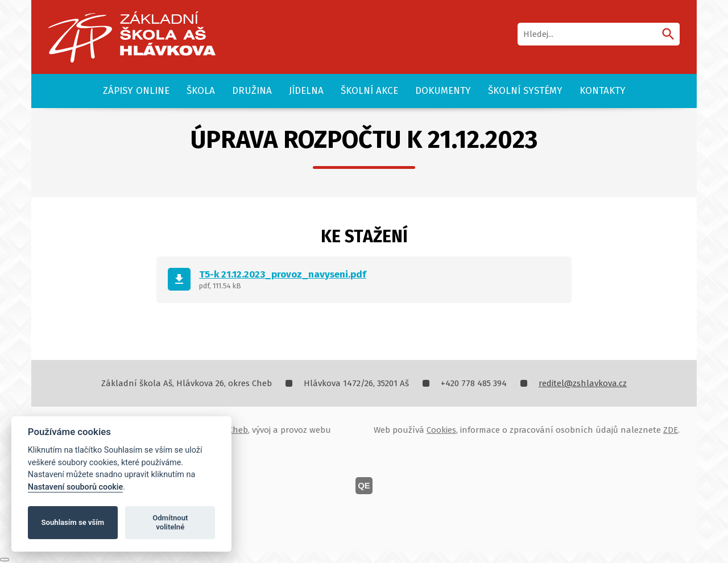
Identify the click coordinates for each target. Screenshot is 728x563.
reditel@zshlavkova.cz (583, 383)
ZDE (671, 430)
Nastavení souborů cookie (76, 487)
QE (364, 485)
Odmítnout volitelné (170, 522)
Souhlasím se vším (73, 522)
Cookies (441, 430)
